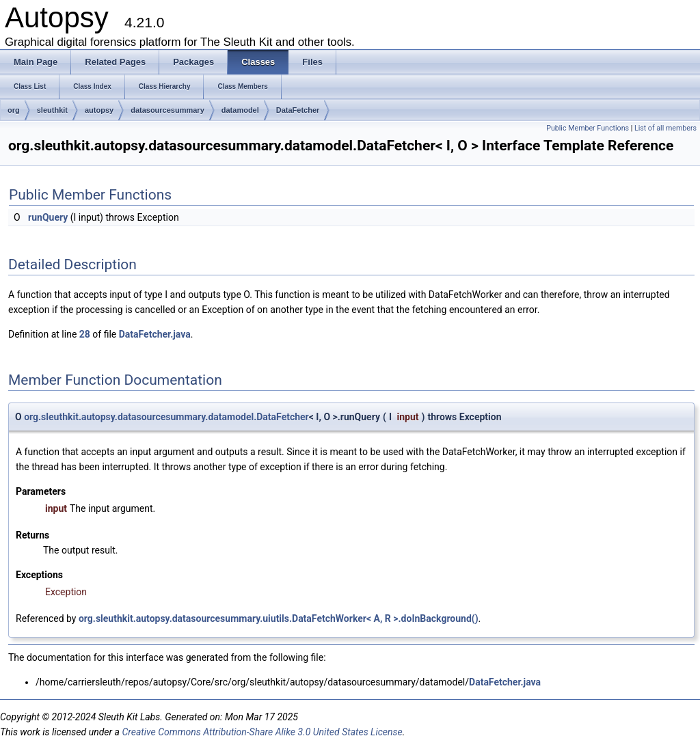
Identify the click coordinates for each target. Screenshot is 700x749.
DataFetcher (298, 110)
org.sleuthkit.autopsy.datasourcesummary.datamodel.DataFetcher (166, 417)
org (14, 110)
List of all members (665, 128)
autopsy (99, 110)
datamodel (240, 110)
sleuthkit (52, 110)
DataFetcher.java (155, 334)
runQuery (48, 217)
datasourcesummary (167, 110)
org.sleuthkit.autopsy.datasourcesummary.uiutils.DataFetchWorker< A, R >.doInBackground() (279, 618)
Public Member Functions (588, 128)
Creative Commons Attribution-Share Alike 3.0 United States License (262, 732)
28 (85, 334)
